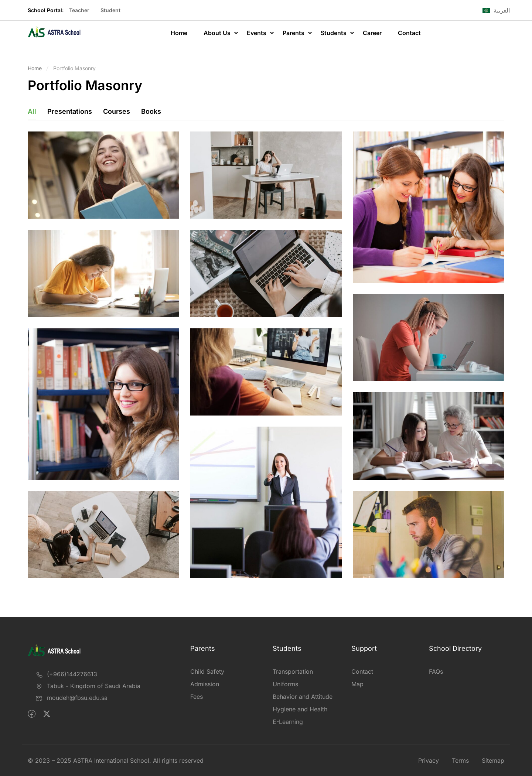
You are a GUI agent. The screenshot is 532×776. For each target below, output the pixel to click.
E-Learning (288, 722)
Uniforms (285, 684)
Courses (117, 111)
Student (110, 10)
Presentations (70, 111)
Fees (197, 697)
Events (257, 33)
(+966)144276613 (66, 674)
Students (334, 33)
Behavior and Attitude (303, 697)
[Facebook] (32, 714)
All (32, 111)
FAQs (436, 671)
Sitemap (493, 760)
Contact (409, 33)
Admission (205, 684)
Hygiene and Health (300, 709)
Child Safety (207, 671)
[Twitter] (47, 714)
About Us (217, 33)
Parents (294, 33)
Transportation (293, 671)
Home (179, 33)
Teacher (79, 10)
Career (372, 33)
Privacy (429, 760)
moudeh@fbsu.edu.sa (71, 698)
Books (151, 111)
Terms (460, 760)
